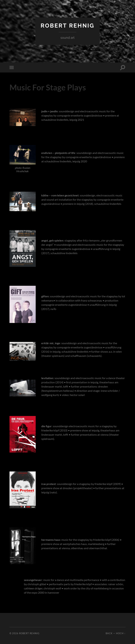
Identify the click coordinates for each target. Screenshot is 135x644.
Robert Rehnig (67, 26)
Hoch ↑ (121, 633)
